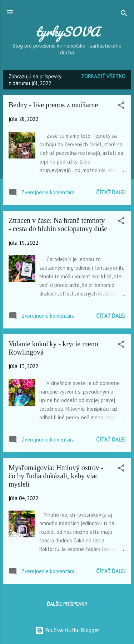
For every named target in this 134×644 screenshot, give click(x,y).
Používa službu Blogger (67, 630)
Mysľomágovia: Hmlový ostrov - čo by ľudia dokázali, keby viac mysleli (56, 476)
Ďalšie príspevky (67, 604)
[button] (121, 106)
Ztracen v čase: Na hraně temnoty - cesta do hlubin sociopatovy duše (58, 225)
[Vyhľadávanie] (124, 14)
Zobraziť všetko (103, 76)
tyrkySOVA (67, 31)
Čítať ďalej (111, 192)
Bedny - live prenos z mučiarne (53, 105)
